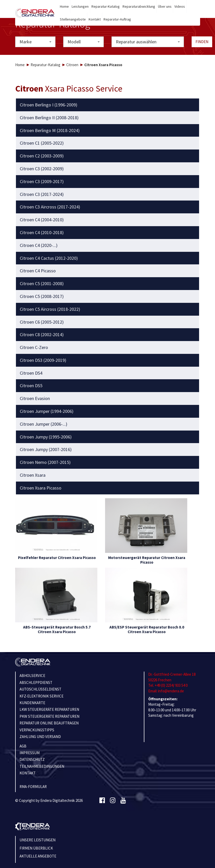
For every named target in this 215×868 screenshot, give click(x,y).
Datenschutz (32, 759)
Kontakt (95, 19)
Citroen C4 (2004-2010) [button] (42, 220)
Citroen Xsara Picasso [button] (41, 488)
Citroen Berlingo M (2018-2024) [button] (50, 131)
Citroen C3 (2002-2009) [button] (42, 169)
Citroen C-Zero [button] (34, 347)
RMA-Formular (33, 787)
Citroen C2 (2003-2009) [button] (42, 156)
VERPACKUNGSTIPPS (37, 730)
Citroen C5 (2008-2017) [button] (42, 296)
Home (64, 6)
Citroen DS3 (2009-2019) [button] (43, 360)
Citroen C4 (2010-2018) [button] (42, 233)
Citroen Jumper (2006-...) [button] (44, 424)
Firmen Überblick (36, 848)
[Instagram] (113, 801)
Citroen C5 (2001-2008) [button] (42, 284)
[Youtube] (123, 801)
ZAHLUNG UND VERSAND (40, 737)
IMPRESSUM (30, 753)
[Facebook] (102, 801)
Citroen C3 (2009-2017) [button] (42, 182)
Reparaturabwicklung (139, 6)
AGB (23, 746)
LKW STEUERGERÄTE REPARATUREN (49, 709)
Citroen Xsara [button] (33, 475)
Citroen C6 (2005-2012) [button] (42, 322)
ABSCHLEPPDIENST (36, 682)
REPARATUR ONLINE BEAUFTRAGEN (49, 723)
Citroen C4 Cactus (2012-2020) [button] (49, 258)
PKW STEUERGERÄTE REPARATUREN (49, 716)
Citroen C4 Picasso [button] (38, 271)
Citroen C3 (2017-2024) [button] (42, 194)
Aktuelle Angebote (38, 856)
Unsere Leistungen (38, 840)
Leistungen (80, 6)
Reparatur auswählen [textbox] (136, 42)
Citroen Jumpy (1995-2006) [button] (46, 437)
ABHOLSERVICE (32, 676)
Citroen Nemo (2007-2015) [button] (45, 462)
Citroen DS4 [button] (31, 373)
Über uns (165, 6)
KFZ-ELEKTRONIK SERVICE (41, 696)
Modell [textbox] (74, 42)
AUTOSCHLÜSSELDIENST (40, 689)
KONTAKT (28, 773)
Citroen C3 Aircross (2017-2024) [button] (50, 207)
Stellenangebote (73, 19)
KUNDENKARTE (32, 703)
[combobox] (35, 42)
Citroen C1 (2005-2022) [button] (42, 143)
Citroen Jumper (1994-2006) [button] (47, 411)
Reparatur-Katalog (106, 6)
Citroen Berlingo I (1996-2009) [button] (49, 105)
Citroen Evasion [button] (35, 398)
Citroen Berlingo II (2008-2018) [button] (49, 118)
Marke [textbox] (26, 42)
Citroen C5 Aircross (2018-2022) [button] (50, 309)
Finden (202, 42)
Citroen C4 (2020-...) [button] (39, 245)
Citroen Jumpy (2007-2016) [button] (46, 450)
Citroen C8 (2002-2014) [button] (42, 335)
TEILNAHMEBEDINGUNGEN (42, 766)
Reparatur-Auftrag (117, 19)
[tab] (107, 105)
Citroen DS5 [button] (31, 386)
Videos (180, 6)
